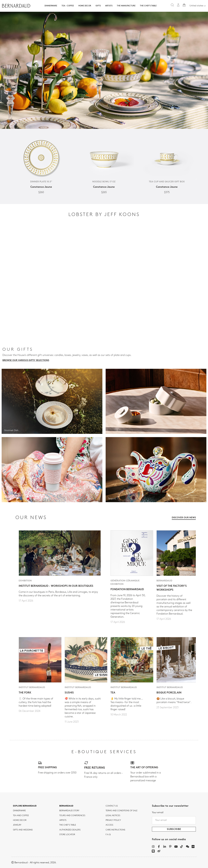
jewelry (17, 825)
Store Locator (67, 835)
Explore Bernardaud (25, 806)
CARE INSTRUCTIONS (115, 830)
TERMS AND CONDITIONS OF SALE (122, 811)
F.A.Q (108, 835)
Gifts (98, 6)
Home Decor (85, 6)
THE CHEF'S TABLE (68, 825)
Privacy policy (113, 820)
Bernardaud (66, 806)
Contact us (112, 806)
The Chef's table (148, 6)
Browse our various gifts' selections (26, 360)
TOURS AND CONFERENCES (72, 816)
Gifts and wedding (23, 830)
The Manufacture (126, 6)
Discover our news (184, 518)
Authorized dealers (70, 830)
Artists (109, 6)
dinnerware (19, 811)
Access (109, 825)
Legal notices (113, 816)
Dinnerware (51, 6)
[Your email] (174, 820)
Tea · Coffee (68, 6)
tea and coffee (21, 816)
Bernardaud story (69, 811)
